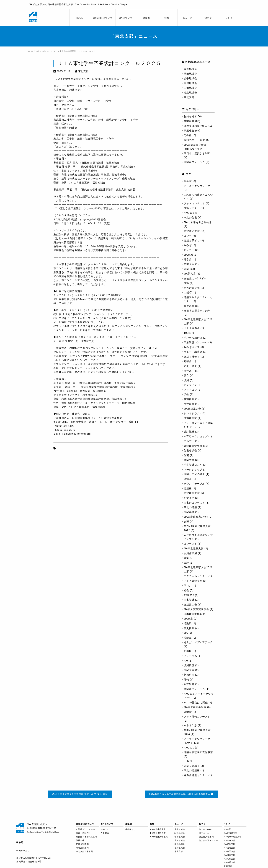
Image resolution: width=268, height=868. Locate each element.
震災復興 (189, 628)
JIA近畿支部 (230, 848)
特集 (167, 18)
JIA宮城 (188, 255)
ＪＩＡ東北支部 (193, 581)
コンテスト (190, 544)
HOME (80, 18)
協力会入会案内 (206, 837)
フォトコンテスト (194, 203)
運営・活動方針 (83, 833)
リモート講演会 (193, 352)
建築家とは (131, 829)
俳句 (186, 680)
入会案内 (105, 833)
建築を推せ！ (192, 357)
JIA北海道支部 (231, 833)
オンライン (190, 385)
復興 (186, 380)
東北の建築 (190, 507)
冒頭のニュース (193, 140)
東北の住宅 (190, 217)
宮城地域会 (190, 83)
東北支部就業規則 (84, 851)
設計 (186, 563)
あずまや (189, 498)
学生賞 (188, 181)
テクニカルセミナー (196, 576)
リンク (229, 18)
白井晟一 (189, 371)
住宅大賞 (189, 670)
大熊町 (188, 292)
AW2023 (189, 213)
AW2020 (189, 748)
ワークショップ (193, 470)
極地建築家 (190, 418)
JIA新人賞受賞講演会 (196, 609)
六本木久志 (190, 725)
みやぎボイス (192, 347)
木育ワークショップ (196, 436)
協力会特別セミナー (196, 775)
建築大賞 (189, 460)
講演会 (188, 479)
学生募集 (189, 306)
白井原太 (189, 404)
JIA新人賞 (190, 274)
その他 (188, 135)
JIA (186, 633)
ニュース (188, 18)
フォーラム (190, 656)
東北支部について (103, 18)
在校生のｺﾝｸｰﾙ (193, 278)
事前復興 (189, 399)
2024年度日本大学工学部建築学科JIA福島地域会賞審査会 (181, 794)
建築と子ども (192, 240)
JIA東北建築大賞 (194, 548)
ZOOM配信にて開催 (196, 703)
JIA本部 (227, 829)
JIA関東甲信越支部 (233, 837)
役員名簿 (80, 840)
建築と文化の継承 (194, 474)
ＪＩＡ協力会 (192, 328)
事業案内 (189, 121)
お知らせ (189, 116)
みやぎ (188, 245)
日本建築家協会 (193, 614)
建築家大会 (190, 605)
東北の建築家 (192, 770)
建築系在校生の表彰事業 (198, 752)
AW (186, 661)
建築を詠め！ (192, 766)
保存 (186, 375)
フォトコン (190, 390)
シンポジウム (192, 413)
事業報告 (189, 131)
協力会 (208, 18)
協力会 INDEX (206, 829)
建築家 (146, 18)
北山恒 (188, 651)
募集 (186, 558)
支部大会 (189, 264)
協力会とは (204, 833)
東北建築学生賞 (193, 446)
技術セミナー (192, 208)
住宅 (186, 455)
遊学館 (188, 712)
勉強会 (188, 361)
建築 (186, 269)
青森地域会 (190, 69)
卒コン (188, 585)
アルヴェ (189, 441)
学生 (186, 394)
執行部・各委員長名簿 (86, 837)
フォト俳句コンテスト (197, 717)
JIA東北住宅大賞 (158, 833)
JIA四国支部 (230, 855)
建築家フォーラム (194, 162)
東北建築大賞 (192, 493)
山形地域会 (190, 88)
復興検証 (189, 665)
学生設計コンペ (193, 465)
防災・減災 (190, 366)
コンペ (188, 236)
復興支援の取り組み (196, 126)
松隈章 (188, 638)
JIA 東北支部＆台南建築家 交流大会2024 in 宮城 (80, 794)
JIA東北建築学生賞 (195, 707)
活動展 (188, 623)
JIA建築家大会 (192, 409)
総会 (186, 590)
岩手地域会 (190, 78)
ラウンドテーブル (194, 484)
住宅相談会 (190, 450)
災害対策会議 (192, 288)
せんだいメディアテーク (198, 642)
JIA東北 (188, 619)
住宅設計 (189, 600)
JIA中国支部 (230, 851)
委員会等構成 (82, 844)
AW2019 (189, 595)
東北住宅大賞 (192, 231)
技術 (186, 283)
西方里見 (189, 684)
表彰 (186, 522)
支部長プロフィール (85, 829)
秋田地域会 (190, 74)
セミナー (189, 250)
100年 (187, 333)
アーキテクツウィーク (197, 186)
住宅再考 (189, 512)
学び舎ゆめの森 (193, 338)
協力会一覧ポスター (209, 840)
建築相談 (228, 866)
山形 (186, 761)
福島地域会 (190, 93)
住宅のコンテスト (194, 503)
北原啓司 (189, 675)
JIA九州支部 (230, 859)
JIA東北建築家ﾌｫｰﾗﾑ (196, 517)
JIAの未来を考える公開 (198, 222)
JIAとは (104, 829)
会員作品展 (190, 553)
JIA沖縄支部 (230, 862)
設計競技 (189, 432)
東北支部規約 (82, 848)
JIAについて (126, 18)
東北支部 (189, 97)
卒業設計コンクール (196, 342)
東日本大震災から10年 (197, 153)
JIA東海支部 (230, 840)
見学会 (188, 259)
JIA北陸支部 (230, 844)
